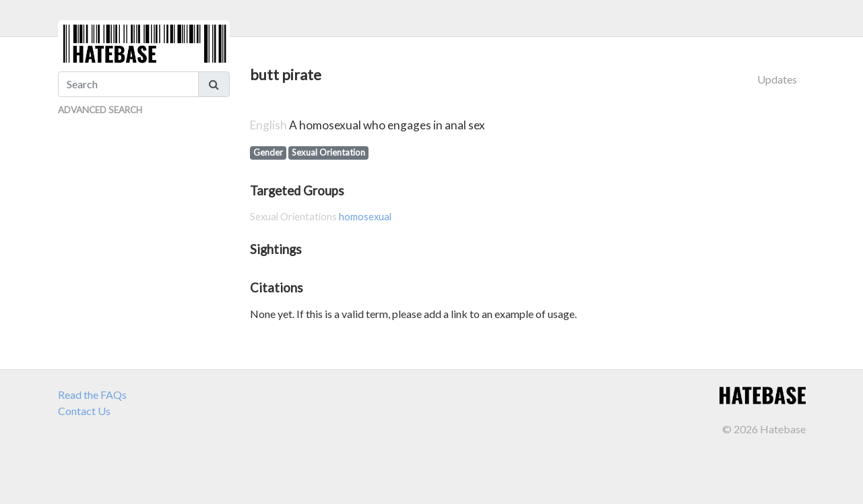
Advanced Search (100, 110)
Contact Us (84, 411)
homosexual (365, 217)
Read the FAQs (92, 395)
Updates (777, 79)
